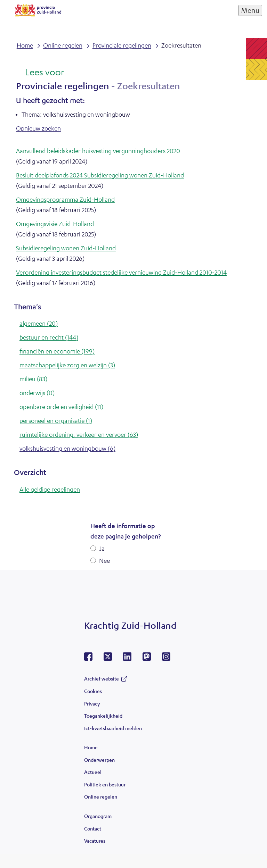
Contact (93, 828)
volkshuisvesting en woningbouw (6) (67, 448)
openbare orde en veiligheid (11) (61, 407)
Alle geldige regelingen (50, 489)
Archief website (102, 678)
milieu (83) (33, 379)
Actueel (93, 772)
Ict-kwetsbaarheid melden (113, 728)
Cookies (93, 691)
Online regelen (101, 796)
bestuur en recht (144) (49, 337)
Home (91, 747)
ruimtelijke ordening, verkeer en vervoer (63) (79, 434)
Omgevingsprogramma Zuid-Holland (65, 199)
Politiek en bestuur (105, 784)
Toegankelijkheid (103, 716)
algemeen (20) (39, 323)
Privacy (92, 703)
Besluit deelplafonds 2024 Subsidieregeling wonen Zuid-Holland (100, 175)
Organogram (98, 816)
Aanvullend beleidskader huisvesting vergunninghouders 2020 (98, 151)
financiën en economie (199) (57, 351)
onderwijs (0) (37, 393)
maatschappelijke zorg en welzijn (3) (67, 365)
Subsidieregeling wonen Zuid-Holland (66, 248)
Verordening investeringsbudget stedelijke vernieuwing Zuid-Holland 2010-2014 (121, 272)
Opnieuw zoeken (38, 128)
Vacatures (95, 841)
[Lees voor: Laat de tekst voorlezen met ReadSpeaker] (40, 73)
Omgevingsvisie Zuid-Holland (55, 224)
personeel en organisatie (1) (56, 420)
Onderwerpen (99, 760)
